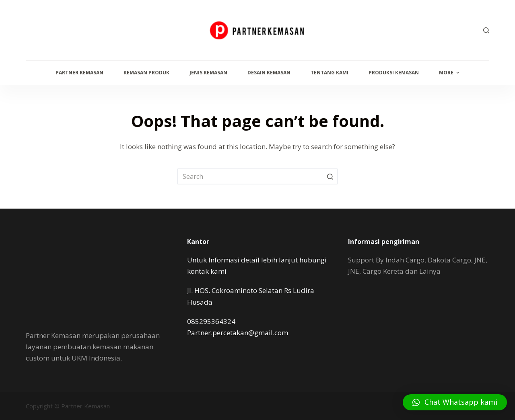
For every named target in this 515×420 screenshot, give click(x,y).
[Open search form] (486, 30)
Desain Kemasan (269, 73)
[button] (455, 402)
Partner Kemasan (79, 73)
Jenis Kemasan (208, 73)
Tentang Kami (330, 73)
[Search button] (330, 176)
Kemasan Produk (146, 73)
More (450, 73)
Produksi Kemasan (394, 73)
